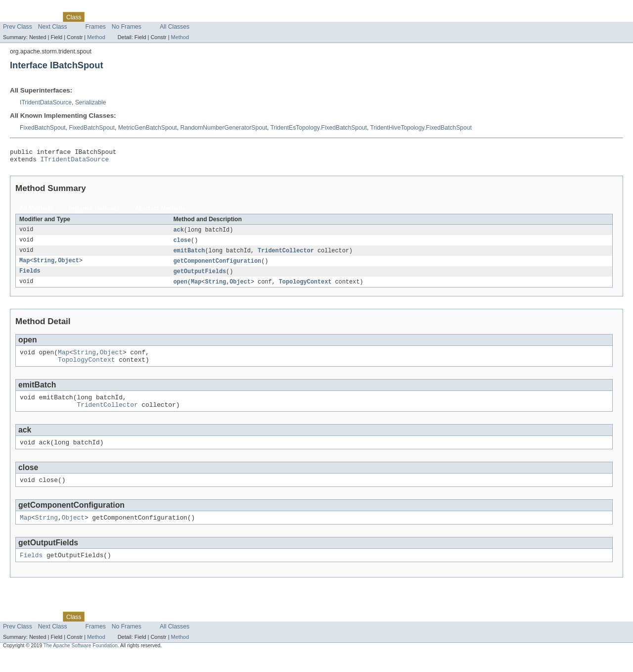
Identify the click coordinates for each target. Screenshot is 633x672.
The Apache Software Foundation (81, 663)
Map (24, 266)
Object (68, 266)
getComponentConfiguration (217, 266)
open (180, 288)
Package (46, 17)
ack (178, 233)
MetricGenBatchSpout (148, 128)
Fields (30, 277)
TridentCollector (286, 255)
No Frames (127, 27)
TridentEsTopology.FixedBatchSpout (319, 128)
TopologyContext (305, 288)
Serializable (91, 102)
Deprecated (141, 17)
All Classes (175, 27)
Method (96, 37)
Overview (16, 17)
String (44, 266)
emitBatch (189, 255)
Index (169, 17)
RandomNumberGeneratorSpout (224, 128)
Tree (113, 17)
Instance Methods (94, 211)
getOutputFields (200, 277)
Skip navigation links (27, 8)
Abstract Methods (160, 211)
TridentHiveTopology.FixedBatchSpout (421, 128)
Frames (96, 27)
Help (189, 17)
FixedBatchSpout (43, 128)
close (182, 244)
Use (95, 17)
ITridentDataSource (46, 102)
